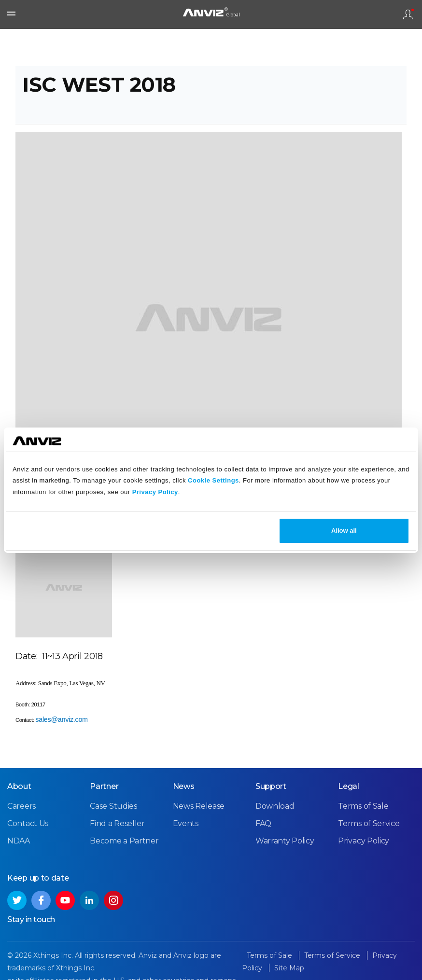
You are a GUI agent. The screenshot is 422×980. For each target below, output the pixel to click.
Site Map (289, 968)
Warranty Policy (285, 841)
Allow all (344, 531)
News (184, 786)
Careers (21, 806)
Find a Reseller (117, 823)
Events (186, 823)
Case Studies (113, 806)
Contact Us (28, 823)
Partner (104, 786)
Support (271, 786)
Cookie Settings (213, 480)
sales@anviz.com (61, 719)
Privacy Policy (155, 492)
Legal (349, 786)
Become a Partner (124, 841)
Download (275, 806)
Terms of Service (369, 823)
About (19, 786)
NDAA (19, 841)
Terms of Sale (363, 806)
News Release (199, 806)
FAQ (263, 823)
